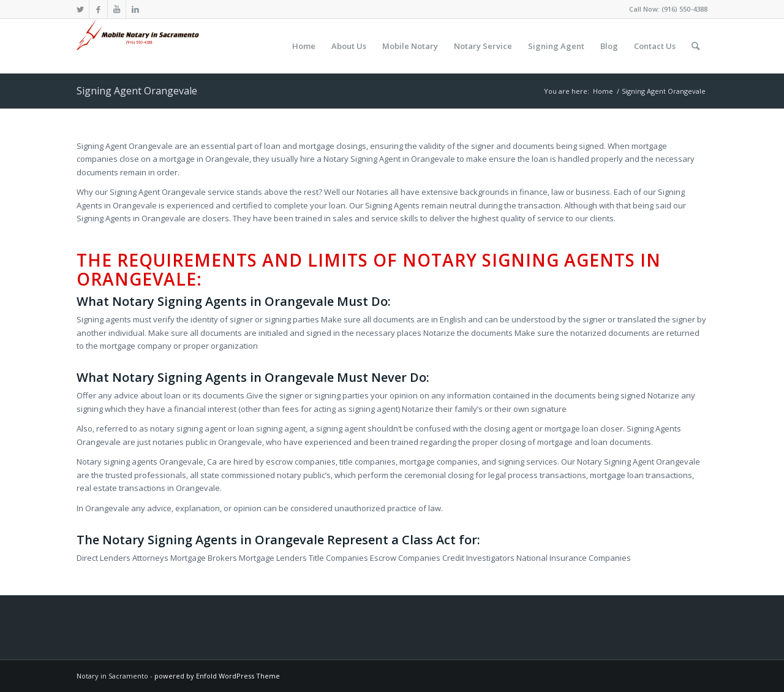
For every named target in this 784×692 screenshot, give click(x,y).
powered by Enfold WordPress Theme (217, 676)
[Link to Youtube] (117, 9)
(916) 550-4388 (684, 9)
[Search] (695, 46)
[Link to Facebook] (98, 9)
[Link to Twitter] (80, 9)
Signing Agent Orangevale (137, 91)
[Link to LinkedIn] (135, 9)
